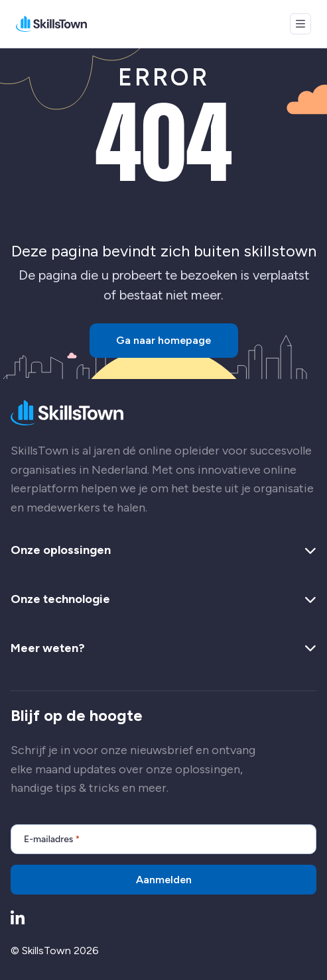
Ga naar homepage (163, 340)
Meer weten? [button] (163, 649)
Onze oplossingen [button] (163, 551)
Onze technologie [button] (163, 600)
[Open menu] (300, 24)
